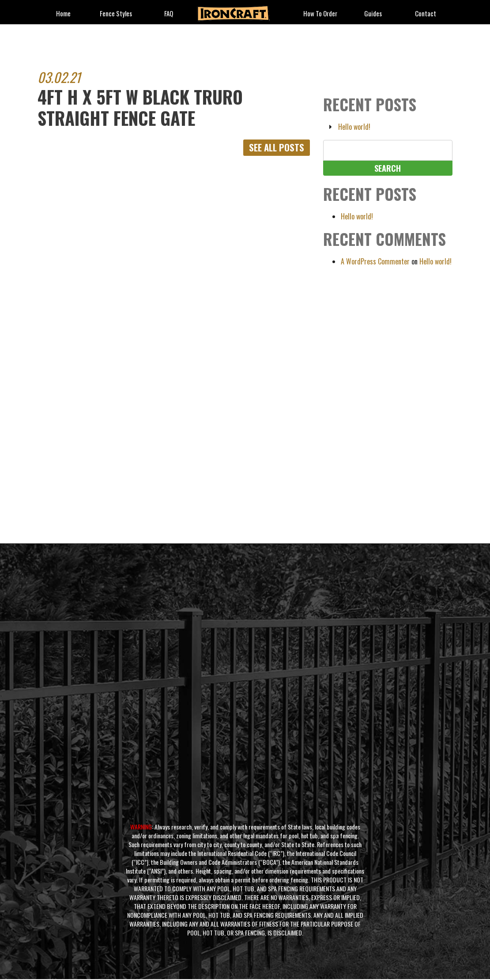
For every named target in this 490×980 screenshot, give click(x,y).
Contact (426, 14)
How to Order (320, 14)
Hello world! (354, 127)
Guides (373, 14)
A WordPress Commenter (375, 261)
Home (63, 14)
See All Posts (275, 148)
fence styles (116, 14)
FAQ (169, 14)
